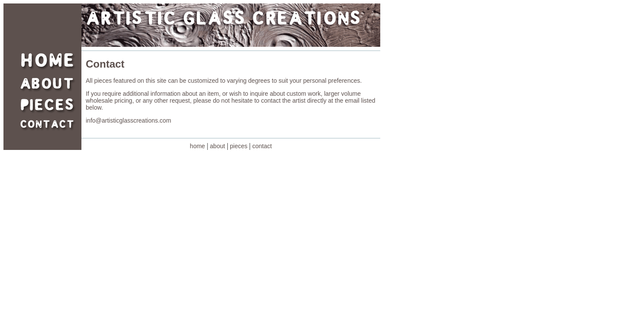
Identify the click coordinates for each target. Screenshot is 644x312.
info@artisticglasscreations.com (128, 120)
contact (262, 146)
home (197, 146)
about (218, 146)
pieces (239, 146)
